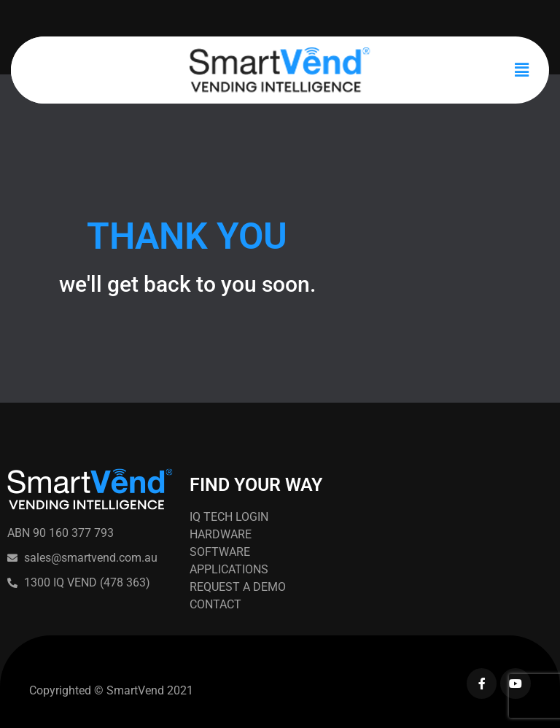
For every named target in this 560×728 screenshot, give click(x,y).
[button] (522, 70)
